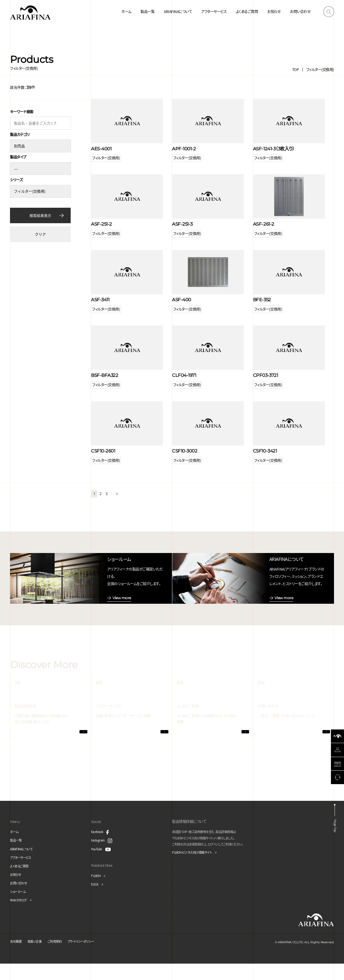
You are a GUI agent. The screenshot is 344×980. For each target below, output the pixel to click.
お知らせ (274, 11)
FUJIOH (97, 891)
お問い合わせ (300, 11)
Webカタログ (20, 916)
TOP (296, 69)
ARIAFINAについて (178, 11)
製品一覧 (147, 11)
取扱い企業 (39, 957)
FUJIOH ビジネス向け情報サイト (197, 869)
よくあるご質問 (247, 11)
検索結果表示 (40, 213)
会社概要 (17, 957)
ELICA (96, 900)
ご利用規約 (62, 957)
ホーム (126, 11)
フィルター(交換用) (320, 69)
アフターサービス (214, 11)
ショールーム (19, 908)
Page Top (336, 840)
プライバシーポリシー (92, 957)
